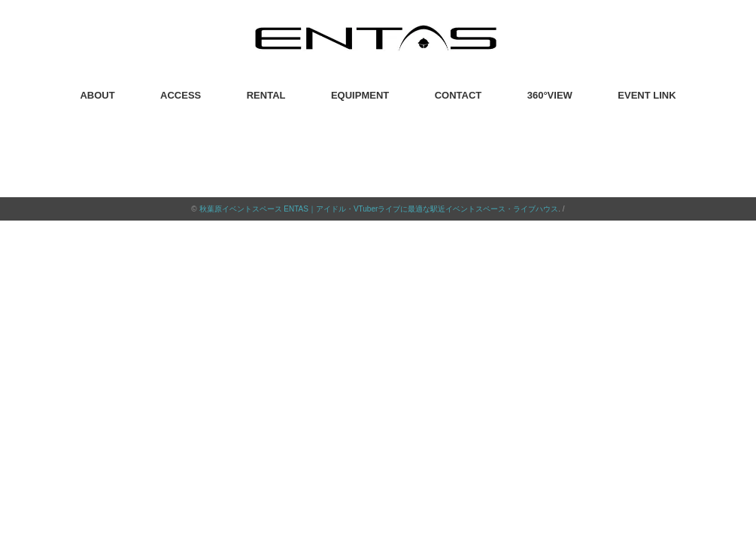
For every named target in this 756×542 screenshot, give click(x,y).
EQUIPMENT (360, 95)
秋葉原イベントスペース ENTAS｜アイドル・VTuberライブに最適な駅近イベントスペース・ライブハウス (379, 209)
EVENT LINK (647, 95)
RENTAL (266, 95)
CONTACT (458, 95)
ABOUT (97, 95)
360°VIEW (550, 95)
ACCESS (181, 95)
